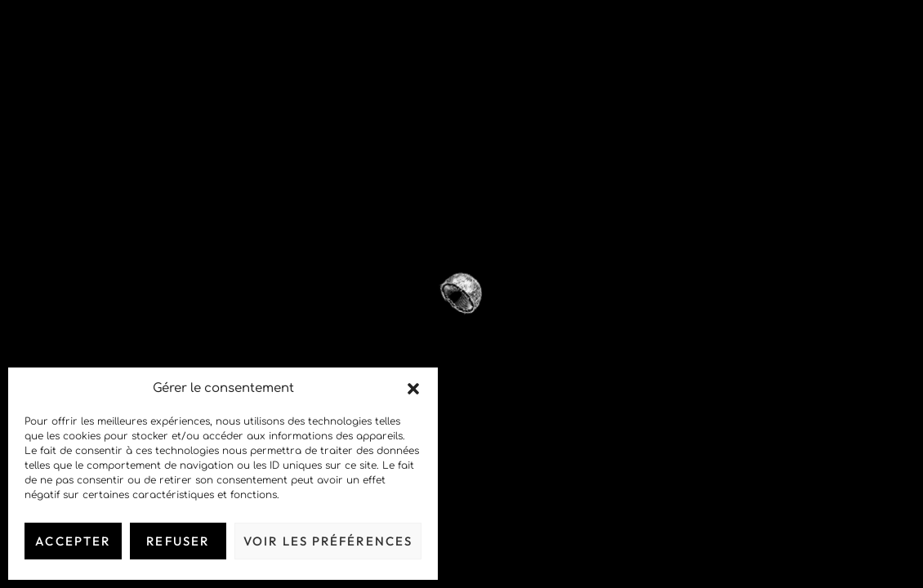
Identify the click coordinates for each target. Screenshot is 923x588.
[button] (413, 389)
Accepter (73, 541)
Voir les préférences (328, 541)
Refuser (178, 541)
